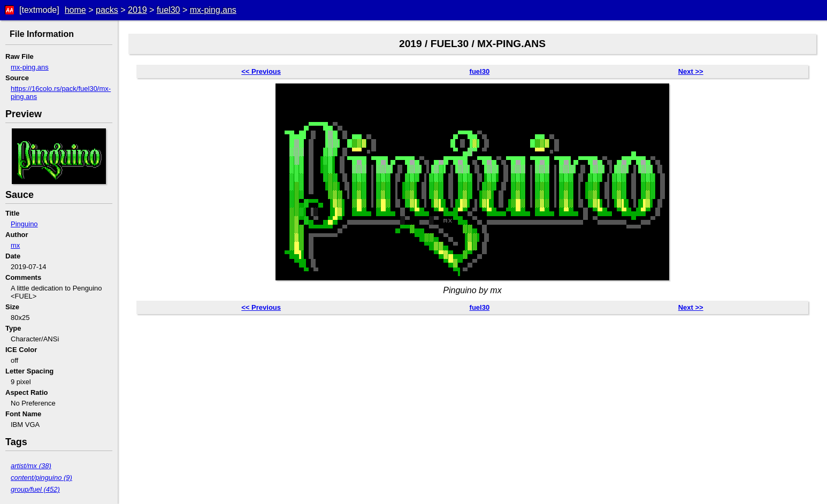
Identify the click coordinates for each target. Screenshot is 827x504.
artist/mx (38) (31, 466)
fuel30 (169, 10)
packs (107, 10)
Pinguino (24, 224)
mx (15, 245)
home (75, 10)
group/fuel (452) (35, 489)
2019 (137, 10)
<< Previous (261, 71)
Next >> (691, 71)
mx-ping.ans (213, 10)
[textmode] (39, 10)
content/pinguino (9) (41, 478)
